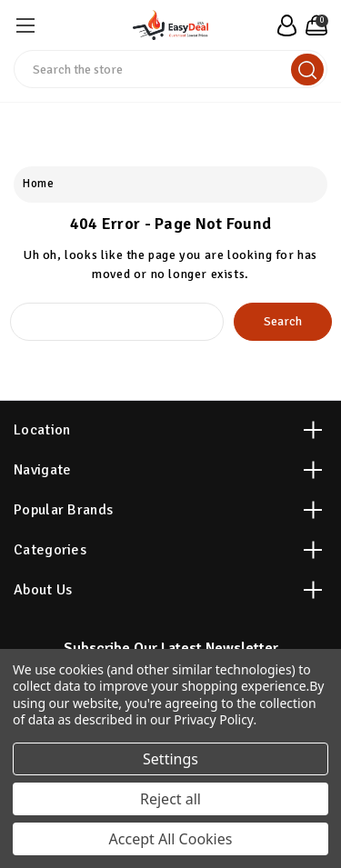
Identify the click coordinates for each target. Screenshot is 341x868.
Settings (170, 759)
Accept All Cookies (171, 839)
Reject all (170, 799)
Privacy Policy (213, 719)
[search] (307, 70)
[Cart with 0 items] (314, 25)
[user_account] (284, 25)
